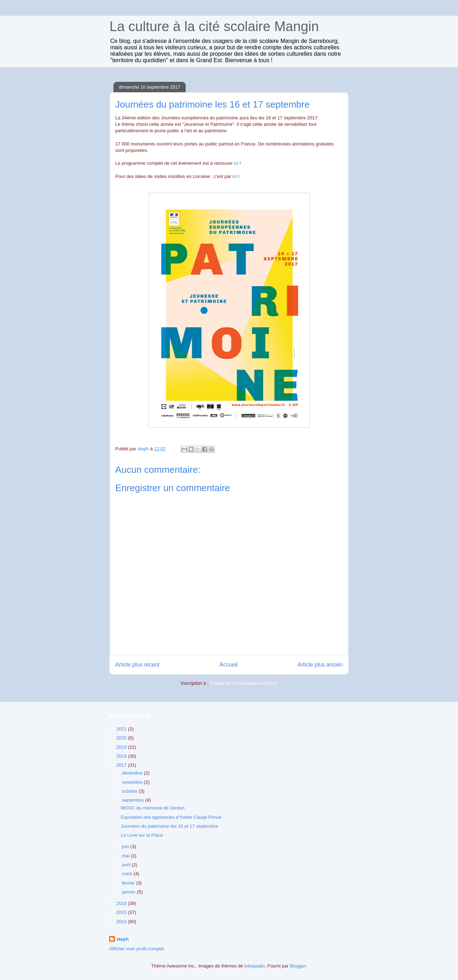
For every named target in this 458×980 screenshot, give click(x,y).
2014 (122, 922)
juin (126, 847)
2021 (122, 729)
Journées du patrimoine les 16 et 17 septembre (169, 826)
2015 (122, 912)
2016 (122, 903)
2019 (122, 747)
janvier (130, 892)
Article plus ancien (320, 665)
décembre (133, 773)
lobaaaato (255, 966)
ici (236, 163)
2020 (122, 738)
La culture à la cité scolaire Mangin (214, 26)
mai (126, 856)
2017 (122, 765)
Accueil (229, 665)
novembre (133, 782)
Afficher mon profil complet (137, 949)
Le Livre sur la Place (142, 835)
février (129, 883)
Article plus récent (137, 665)
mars (128, 874)
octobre (130, 791)
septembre (134, 800)
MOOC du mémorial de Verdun (152, 808)
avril (127, 865)
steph (123, 939)
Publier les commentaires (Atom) (243, 683)
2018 (122, 756)
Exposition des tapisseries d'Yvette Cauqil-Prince (171, 817)
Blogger (298, 966)
